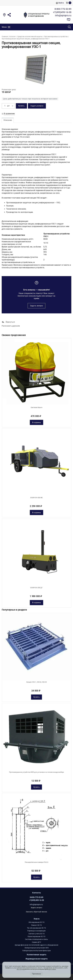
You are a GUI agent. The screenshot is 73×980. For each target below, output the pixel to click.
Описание (8, 120)
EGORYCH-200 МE (36, 498)
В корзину (37, 422)
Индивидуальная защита (36, 959)
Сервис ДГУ (36, 942)
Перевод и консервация (36, 931)
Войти (60, 3)
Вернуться (8, 322)
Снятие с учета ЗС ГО (37, 934)
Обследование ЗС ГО (36, 922)
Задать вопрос (37, 306)
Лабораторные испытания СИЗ (36, 948)
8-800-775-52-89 (37, 897)
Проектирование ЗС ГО (36, 936)
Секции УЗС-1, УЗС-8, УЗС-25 (36, 682)
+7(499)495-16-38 (37, 900)
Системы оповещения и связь (36, 939)
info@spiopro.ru (36, 905)
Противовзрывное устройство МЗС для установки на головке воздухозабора (36, 772)
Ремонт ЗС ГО (37, 925)
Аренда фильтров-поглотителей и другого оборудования (36, 945)
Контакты (36, 893)
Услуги (37, 919)
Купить (36, 697)
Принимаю (36, 974)
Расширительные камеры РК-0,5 (36, 862)
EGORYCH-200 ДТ (36, 588)
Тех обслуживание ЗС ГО (37, 928)
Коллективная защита (36, 955)
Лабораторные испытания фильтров (36, 951)
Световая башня (36, 407)
